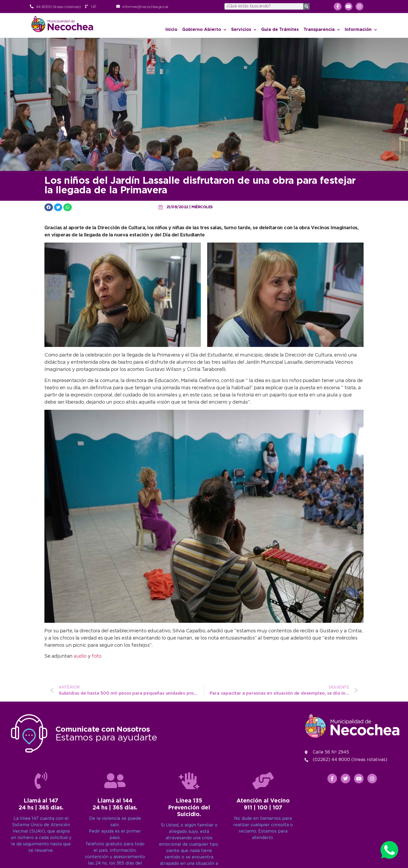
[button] (49, 207)
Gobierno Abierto (204, 30)
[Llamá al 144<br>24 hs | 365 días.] (115, 857)
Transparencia (322, 30)
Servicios (244, 30)
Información (361, 30)
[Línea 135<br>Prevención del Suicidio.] (189, 857)
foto (97, 656)
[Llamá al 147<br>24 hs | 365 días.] (41, 857)
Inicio (171, 30)
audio (81, 656)
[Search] (306, 6)
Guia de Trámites (280, 30)
